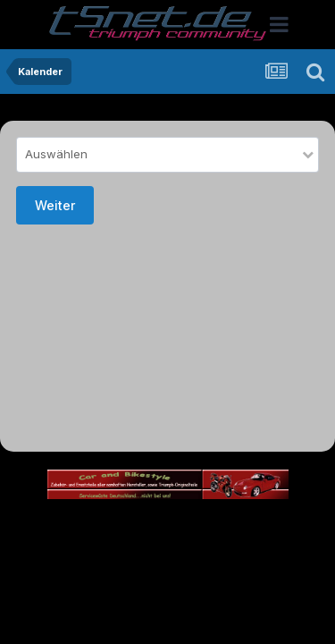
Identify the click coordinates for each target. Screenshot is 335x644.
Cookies (167, 565)
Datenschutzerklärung (131, 546)
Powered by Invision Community (168, 603)
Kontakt (234, 546)
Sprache (126, 526)
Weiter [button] (55, 205)
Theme (200, 526)
